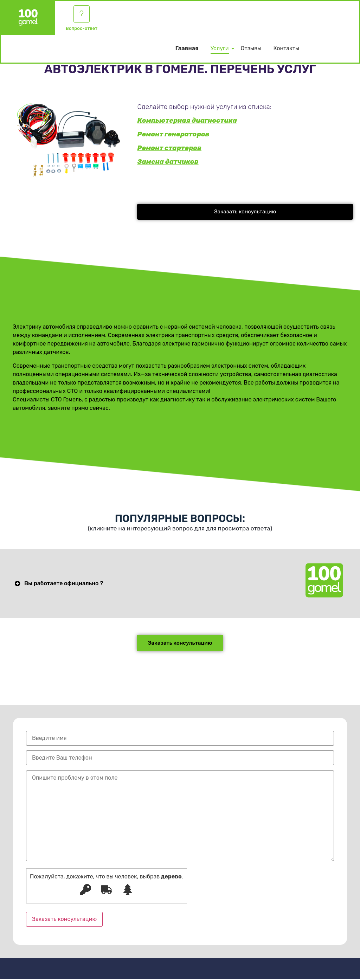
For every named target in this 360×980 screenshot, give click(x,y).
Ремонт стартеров (169, 148)
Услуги (221, 50)
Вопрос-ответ (82, 30)
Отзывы (251, 50)
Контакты (286, 50)
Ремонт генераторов (173, 134)
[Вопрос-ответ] (82, 15)
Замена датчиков (168, 162)
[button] (245, 212)
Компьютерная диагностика (187, 120)
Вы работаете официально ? (64, 584)
